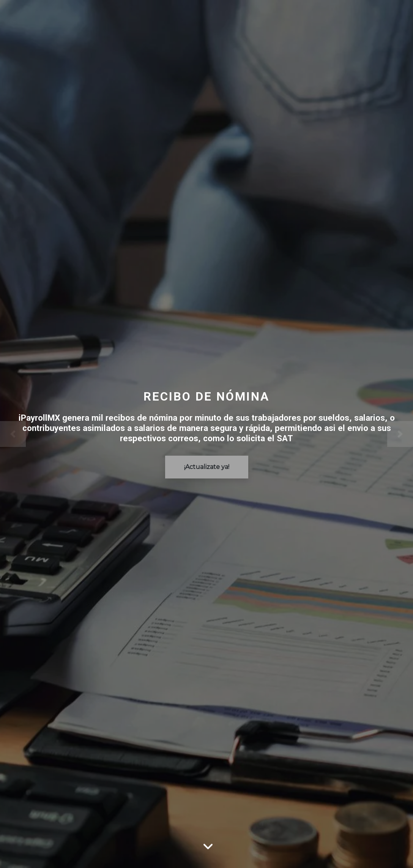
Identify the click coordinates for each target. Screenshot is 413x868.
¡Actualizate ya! (207, 467)
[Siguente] (382, 434)
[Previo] (31, 434)
